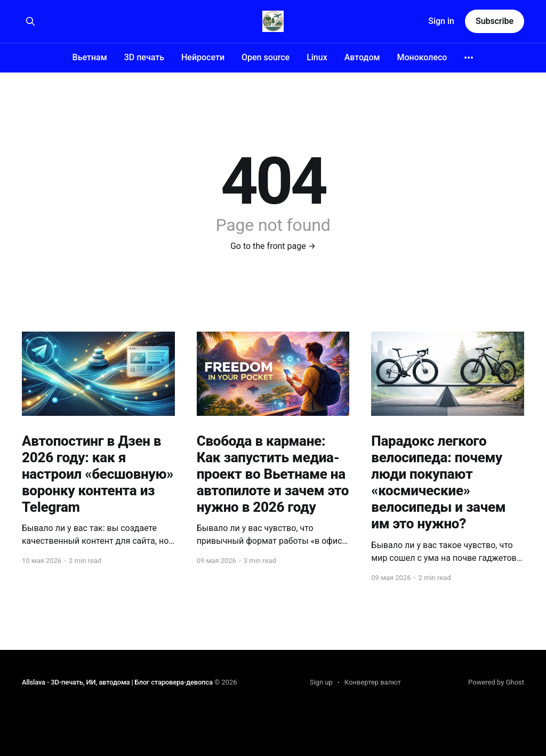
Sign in (441, 21)
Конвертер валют (373, 682)
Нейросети (203, 57)
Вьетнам (90, 57)
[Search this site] (30, 21)
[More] (469, 58)
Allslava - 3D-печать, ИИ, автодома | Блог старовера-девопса (117, 682)
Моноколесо (422, 57)
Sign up (321, 682)
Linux (317, 57)
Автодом (362, 57)
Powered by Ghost (496, 682)
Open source (266, 57)
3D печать (144, 57)
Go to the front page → (273, 246)
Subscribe (495, 21)
